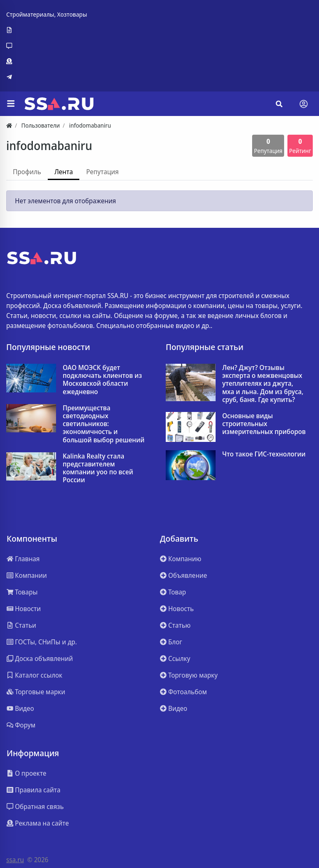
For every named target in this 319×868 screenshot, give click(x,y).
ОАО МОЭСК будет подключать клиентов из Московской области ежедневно (102, 380)
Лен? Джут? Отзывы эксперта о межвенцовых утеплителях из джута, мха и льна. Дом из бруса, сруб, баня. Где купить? (263, 384)
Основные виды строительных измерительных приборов (264, 424)
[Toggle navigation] (304, 104)
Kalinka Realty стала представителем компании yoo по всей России (98, 468)
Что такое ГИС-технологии (264, 454)
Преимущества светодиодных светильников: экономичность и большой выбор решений (104, 424)
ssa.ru (15, 860)
